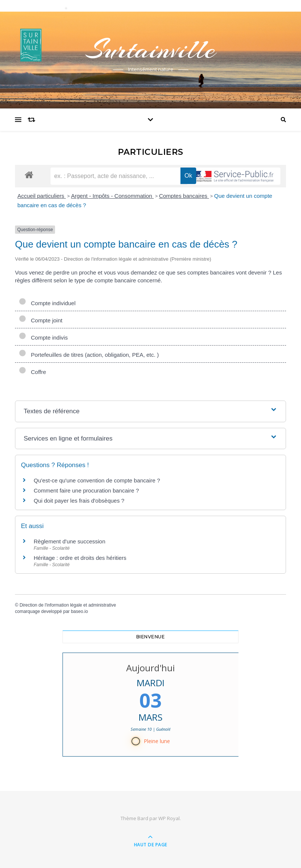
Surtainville (150, 49)
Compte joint (41, 320)
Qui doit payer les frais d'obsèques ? (79, 501)
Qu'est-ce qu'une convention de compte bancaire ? (97, 480)
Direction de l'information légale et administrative (68, 605)
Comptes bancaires (184, 196)
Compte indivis (43, 338)
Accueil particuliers (42, 196)
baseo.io (79, 611)
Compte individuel (47, 303)
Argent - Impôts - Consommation (113, 196)
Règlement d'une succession (69, 541)
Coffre (32, 372)
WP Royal (169, 818)
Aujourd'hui (150, 668)
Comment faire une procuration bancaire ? (86, 490)
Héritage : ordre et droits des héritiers (80, 558)
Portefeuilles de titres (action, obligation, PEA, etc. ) (89, 355)
